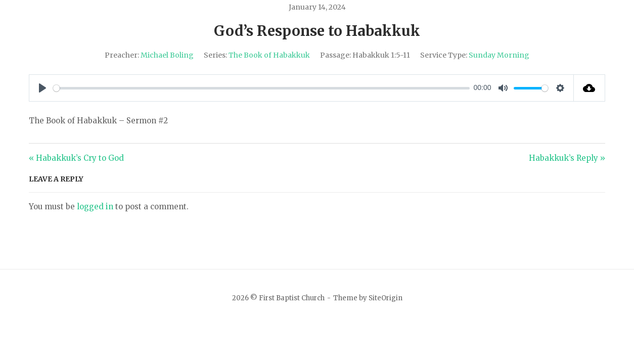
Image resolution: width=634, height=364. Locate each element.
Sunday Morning (499, 55)
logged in (95, 207)
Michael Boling (167, 55)
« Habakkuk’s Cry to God (76, 158)
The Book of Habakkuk (269, 55)
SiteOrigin (386, 298)
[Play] (42, 88)
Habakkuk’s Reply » (567, 158)
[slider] (261, 88)
